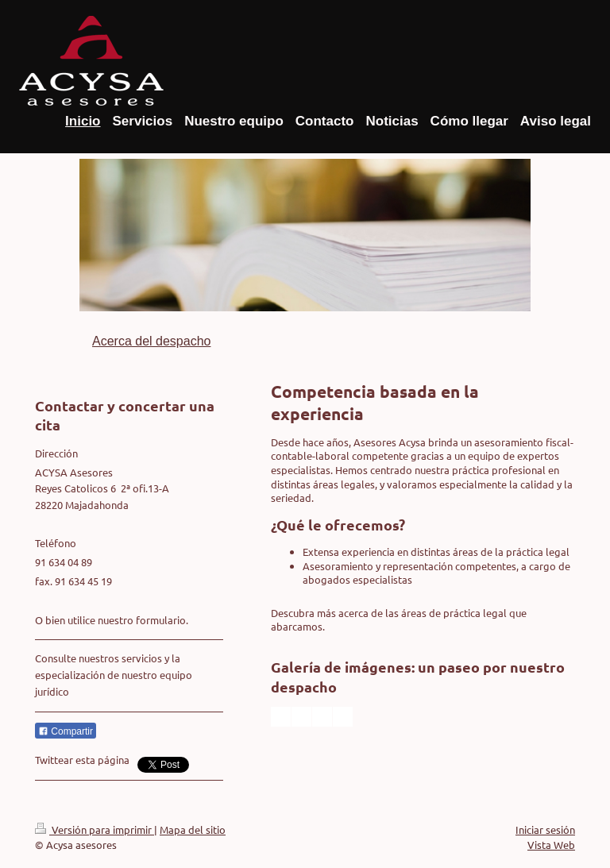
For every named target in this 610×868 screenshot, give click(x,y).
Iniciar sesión (545, 829)
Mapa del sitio (193, 829)
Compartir (66, 731)
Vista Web (551, 845)
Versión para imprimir (95, 829)
